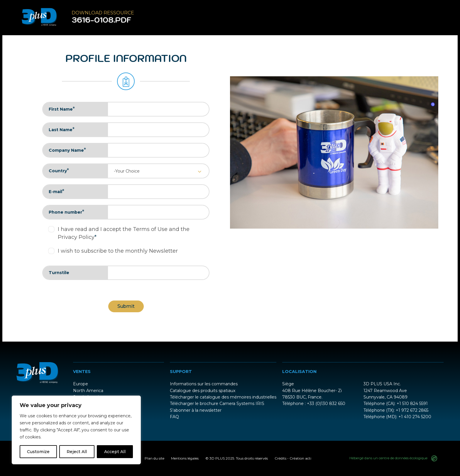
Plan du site (154, 458)
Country (59, 171)
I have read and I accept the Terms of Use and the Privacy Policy (124, 233)
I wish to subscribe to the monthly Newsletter (118, 251)
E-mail (56, 191)
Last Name (62, 129)
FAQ (174, 417)
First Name (62, 109)
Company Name (67, 150)
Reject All (77, 452)
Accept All (115, 452)
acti (308, 458)
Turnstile (59, 273)
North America (88, 391)
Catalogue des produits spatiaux (203, 391)
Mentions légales (185, 458)
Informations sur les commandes (204, 384)
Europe (81, 384)
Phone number (66, 212)
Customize (38, 452)
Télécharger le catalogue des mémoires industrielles (223, 397)
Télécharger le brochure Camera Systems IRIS (217, 404)
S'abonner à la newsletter (196, 410)
